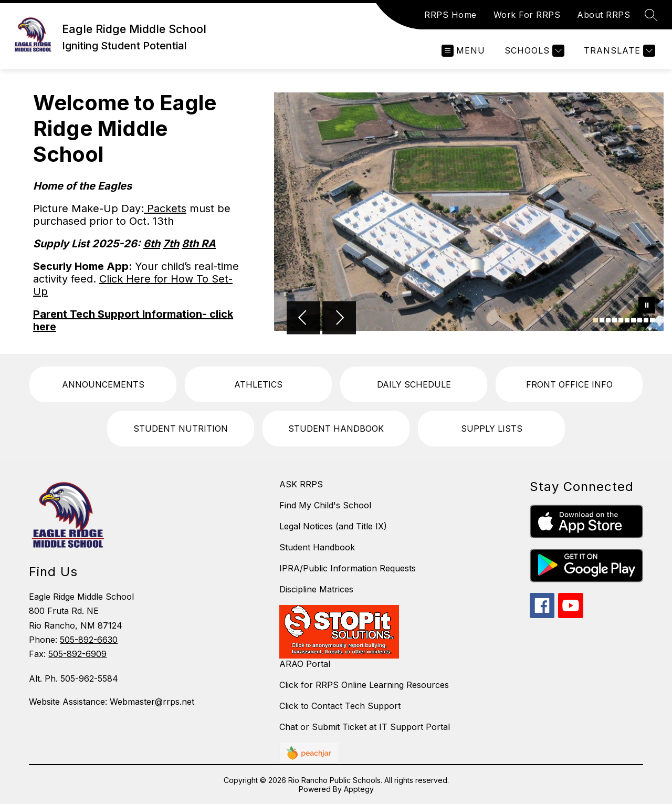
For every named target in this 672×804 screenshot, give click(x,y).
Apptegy (359, 789)
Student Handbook (317, 547)
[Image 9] (646, 320)
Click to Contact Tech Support (340, 706)
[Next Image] (339, 319)
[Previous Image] (303, 319)
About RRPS (603, 15)
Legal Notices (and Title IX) (333, 526)
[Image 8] (640, 320)
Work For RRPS (527, 15)
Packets (165, 208)
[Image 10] (652, 320)
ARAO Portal (305, 664)
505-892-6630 (89, 640)
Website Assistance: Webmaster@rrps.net (112, 702)
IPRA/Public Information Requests (348, 568)
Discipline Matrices (316, 589)
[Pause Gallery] (647, 306)
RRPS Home (450, 15)
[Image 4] (615, 320)
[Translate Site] (618, 51)
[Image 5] (621, 320)
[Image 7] (633, 320)
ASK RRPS (301, 484)
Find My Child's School (325, 505)
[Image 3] (608, 320)
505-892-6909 (77, 654)
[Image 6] (627, 320)
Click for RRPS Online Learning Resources (364, 685)
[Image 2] (602, 320)
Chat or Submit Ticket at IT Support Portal (365, 727)
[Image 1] (596, 320)
